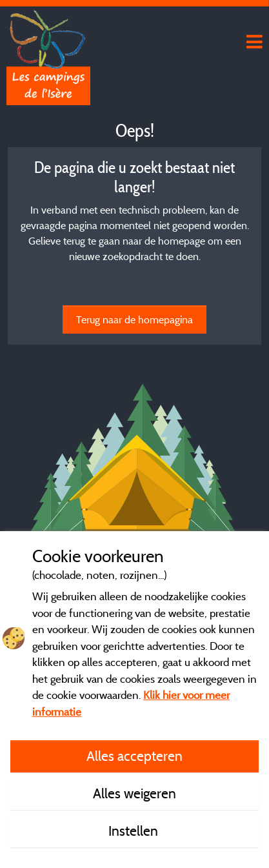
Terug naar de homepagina (134, 319)
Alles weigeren (134, 793)
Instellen (135, 831)
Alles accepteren (134, 756)
